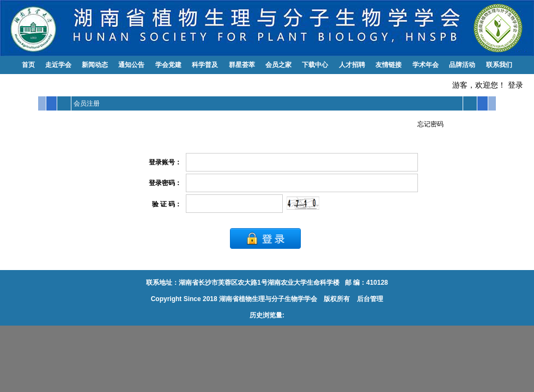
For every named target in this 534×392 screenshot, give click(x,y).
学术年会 (426, 65)
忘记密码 (430, 124)
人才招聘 (352, 65)
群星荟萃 (242, 65)
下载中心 (315, 65)
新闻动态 (95, 65)
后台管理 (369, 299)
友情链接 (389, 65)
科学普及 (205, 65)
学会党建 (168, 65)
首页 (28, 65)
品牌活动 (462, 65)
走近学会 (58, 65)
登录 (515, 85)
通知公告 (131, 65)
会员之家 (278, 65)
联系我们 (499, 65)
